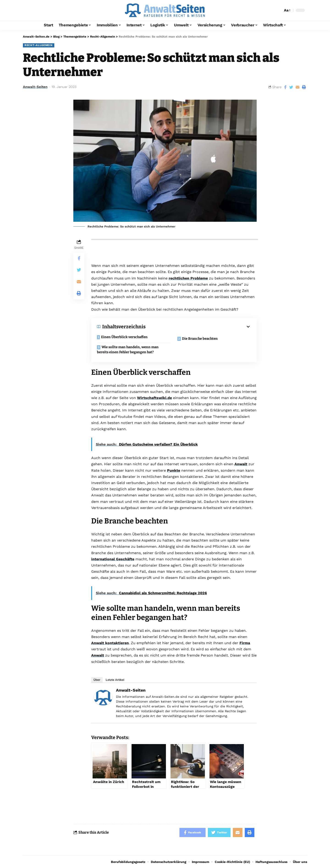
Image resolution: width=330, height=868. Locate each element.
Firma (245, 643)
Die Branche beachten (200, 339)
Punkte (174, 470)
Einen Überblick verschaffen (124, 337)
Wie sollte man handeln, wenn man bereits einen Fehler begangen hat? (128, 350)
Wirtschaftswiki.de (154, 398)
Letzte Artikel (115, 680)
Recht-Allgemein (39, 45)
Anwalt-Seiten (35, 87)
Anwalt (241, 464)
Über (97, 680)
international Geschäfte (113, 559)
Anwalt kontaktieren (110, 643)
